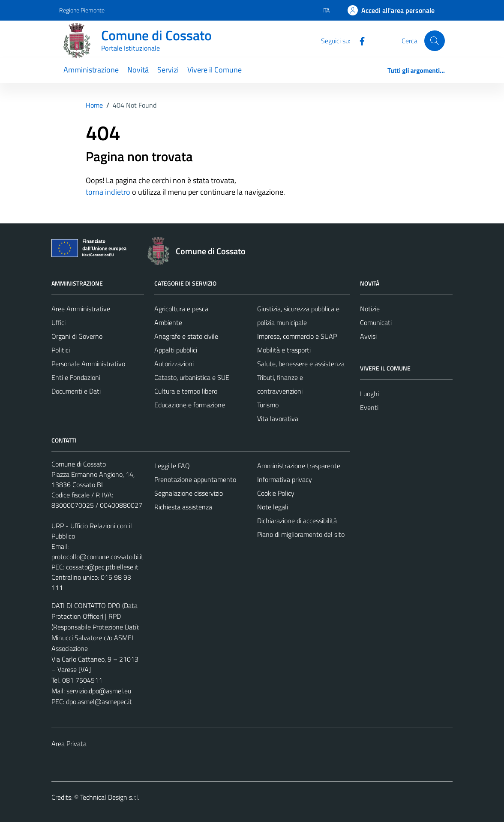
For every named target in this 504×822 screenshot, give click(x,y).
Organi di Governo (77, 336)
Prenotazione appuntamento (195, 479)
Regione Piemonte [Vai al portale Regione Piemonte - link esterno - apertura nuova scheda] (82, 10)
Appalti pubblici (176, 350)
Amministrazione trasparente (299, 466)
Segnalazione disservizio (189, 493)
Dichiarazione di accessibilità (297, 521)
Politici (61, 350)
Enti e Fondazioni (76, 377)
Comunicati (376, 322)
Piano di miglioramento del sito (301, 534)
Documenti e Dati (76, 391)
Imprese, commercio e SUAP (297, 336)
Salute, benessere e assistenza (301, 364)
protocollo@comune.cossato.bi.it (97, 557)
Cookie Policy (276, 493)
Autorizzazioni (174, 364)
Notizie (370, 309)
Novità (138, 70)
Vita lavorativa (278, 419)
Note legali (273, 507)
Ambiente (168, 322)
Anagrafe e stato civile (186, 336)
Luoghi (369, 394)
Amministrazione (91, 70)
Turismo (268, 405)
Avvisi (368, 336)
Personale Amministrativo (88, 364)
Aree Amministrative (81, 309)
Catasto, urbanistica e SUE (192, 377)
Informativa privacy (285, 479)
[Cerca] (435, 41)
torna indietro (108, 192)
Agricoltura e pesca (181, 309)
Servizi (168, 70)
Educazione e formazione (190, 405)
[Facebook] (359, 40)
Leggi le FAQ (172, 466)
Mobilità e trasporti (284, 350)
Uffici (58, 322)
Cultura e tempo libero (186, 391)
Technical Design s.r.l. (110, 797)
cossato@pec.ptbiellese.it (102, 567)
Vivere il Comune (214, 70)
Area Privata (69, 744)
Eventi (369, 407)
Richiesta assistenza (183, 507)
